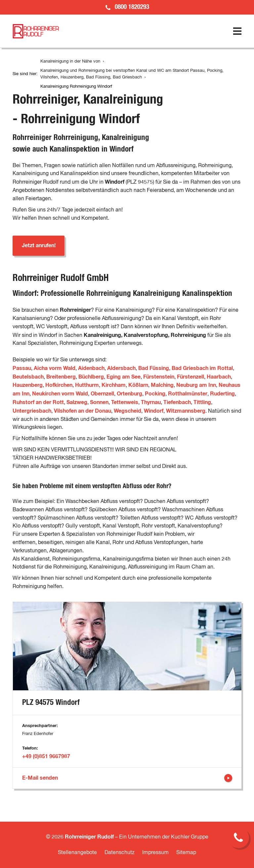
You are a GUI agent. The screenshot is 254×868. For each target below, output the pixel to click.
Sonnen (99, 402)
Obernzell (102, 394)
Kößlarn (138, 385)
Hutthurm (87, 385)
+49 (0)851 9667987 (46, 756)
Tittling (202, 402)
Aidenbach (91, 368)
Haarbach (219, 377)
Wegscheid (127, 411)
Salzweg (77, 402)
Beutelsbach (28, 377)
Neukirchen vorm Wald (60, 394)
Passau (22, 368)
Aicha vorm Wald (55, 368)
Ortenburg (129, 394)
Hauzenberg (28, 385)
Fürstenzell (190, 377)
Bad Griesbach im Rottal (202, 368)
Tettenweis (125, 402)
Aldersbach (121, 368)
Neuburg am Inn (196, 385)
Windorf (154, 411)
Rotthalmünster (188, 394)
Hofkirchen (59, 385)
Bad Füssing (154, 368)
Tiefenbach (177, 402)
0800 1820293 (132, 7)
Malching (162, 385)
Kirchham (114, 385)
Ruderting (222, 394)
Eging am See (124, 377)
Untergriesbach (32, 411)
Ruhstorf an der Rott (38, 402)
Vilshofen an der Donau (83, 411)
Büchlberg (91, 377)
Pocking (155, 394)
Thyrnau (151, 402)
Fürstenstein (159, 377)
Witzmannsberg (186, 411)
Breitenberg (61, 377)
